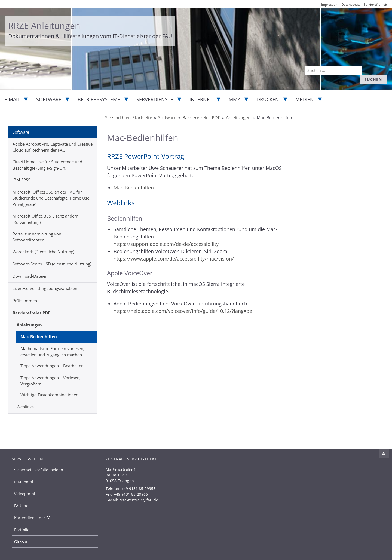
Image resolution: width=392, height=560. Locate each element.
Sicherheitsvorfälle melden (39, 470)
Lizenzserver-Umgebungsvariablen (45, 288)
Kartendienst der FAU (34, 518)
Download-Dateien (30, 276)
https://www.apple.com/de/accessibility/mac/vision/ (174, 259)
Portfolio (22, 530)
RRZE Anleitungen (44, 25)
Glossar (21, 542)
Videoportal (25, 494)
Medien (305, 99)
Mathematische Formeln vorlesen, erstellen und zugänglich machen (52, 352)
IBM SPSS (21, 180)
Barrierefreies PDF (31, 313)
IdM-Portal (24, 482)
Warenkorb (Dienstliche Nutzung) (43, 252)
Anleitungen (29, 325)
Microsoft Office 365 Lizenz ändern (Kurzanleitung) (45, 219)
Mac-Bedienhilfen (39, 336)
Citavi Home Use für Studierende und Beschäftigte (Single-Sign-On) (47, 165)
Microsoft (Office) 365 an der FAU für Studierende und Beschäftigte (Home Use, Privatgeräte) (51, 198)
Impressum (330, 4)
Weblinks (25, 407)
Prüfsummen (25, 301)
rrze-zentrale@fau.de (139, 500)
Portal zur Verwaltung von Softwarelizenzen (37, 237)
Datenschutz (351, 4)
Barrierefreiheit (375, 4)
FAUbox (21, 506)
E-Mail (12, 99)
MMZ (234, 99)
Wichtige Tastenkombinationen (49, 395)
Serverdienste (155, 99)
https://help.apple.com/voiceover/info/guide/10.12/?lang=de (183, 311)
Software (49, 99)
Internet (201, 99)
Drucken (268, 99)
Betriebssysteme (99, 99)
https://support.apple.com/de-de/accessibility (166, 244)
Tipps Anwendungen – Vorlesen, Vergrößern (50, 381)
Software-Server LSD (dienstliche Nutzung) (52, 264)
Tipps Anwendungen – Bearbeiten (52, 366)
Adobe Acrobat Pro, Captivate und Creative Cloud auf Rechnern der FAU (53, 147)
